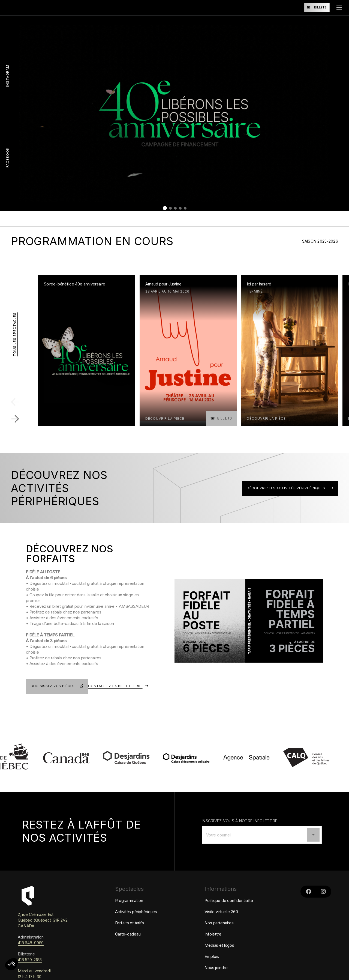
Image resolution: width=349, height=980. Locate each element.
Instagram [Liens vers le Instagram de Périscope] (7, 76)
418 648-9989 (31, 948)
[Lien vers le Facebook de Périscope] (309, 896)
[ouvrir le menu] (339, 8)
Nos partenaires (219, 928)
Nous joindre (216, 972)
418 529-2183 (30, 965)
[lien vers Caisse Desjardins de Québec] (143, 763)
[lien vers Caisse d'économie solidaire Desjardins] (203, 763)
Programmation (129, 905)
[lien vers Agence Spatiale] (263, 763)
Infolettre (213, 939)
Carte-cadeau (128, 939)
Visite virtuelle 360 (221, 917)
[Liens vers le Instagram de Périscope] (323, 896)
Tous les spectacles (15, 334)
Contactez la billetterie (120, 692)
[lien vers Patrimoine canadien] (83, 763)
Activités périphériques (136, 917)
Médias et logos (219, 950)
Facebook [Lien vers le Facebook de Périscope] (7, 157)
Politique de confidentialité (229, 905)
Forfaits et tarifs (130, 928)
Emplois (212, 961)
